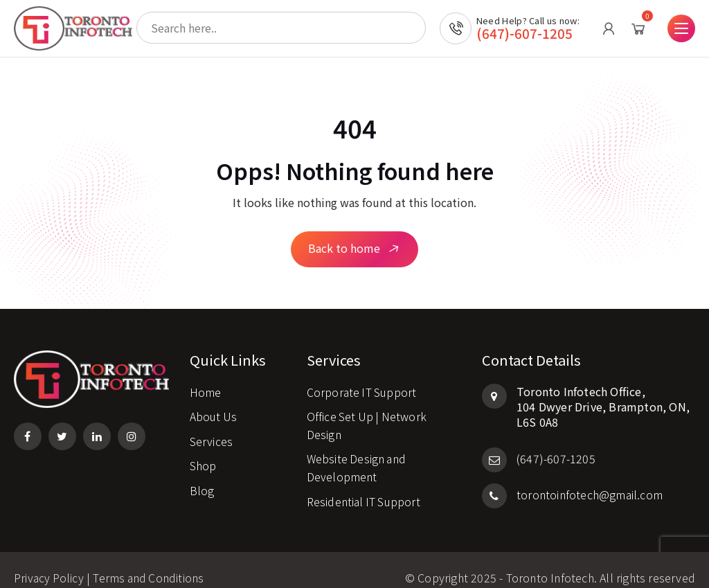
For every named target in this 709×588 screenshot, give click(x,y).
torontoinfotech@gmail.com (572, 478)
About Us (214, 400)
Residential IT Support (364, 485)
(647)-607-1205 (524, 40)
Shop (203, 449)
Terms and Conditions (150, 562)
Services (212, 425)
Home (206, 375)
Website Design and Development (358, 452)
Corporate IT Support (362, 375)
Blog (202, 474)
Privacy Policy (49, 562)
